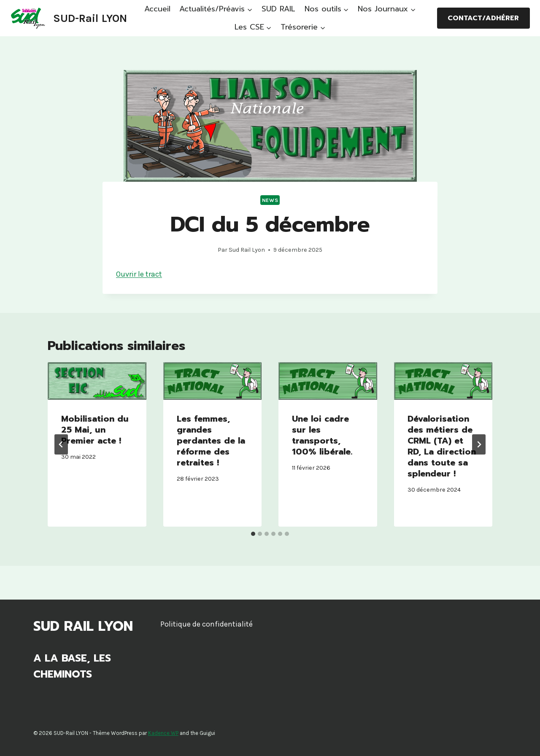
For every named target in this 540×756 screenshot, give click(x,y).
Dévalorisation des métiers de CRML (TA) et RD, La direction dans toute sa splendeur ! (442, 446)
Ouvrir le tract (139, 274)
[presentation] (97, 381)
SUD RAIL (278, 9)
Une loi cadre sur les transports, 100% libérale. (322, 435)
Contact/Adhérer (483, 18)
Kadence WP (163, 733)
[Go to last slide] (61, 444)
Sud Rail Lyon (247, 250)
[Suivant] (479, 444)
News (270, 200)
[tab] (253, 534)
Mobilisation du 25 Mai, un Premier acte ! (95, 430)
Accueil (157, 9)
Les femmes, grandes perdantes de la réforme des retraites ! (211, 441)
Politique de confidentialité (207, 624)
